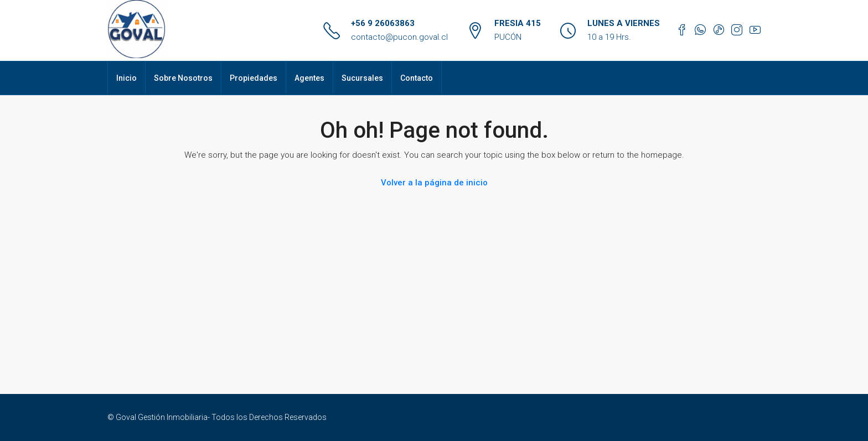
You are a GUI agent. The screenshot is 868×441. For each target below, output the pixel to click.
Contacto (417, 78)
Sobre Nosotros (183, 78)
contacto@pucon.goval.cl (399, 37)
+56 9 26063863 (383, 23)
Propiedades (254, 78)
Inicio (126, 78)
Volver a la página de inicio (434, 183)
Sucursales (362, 78)
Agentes (309, 78)
